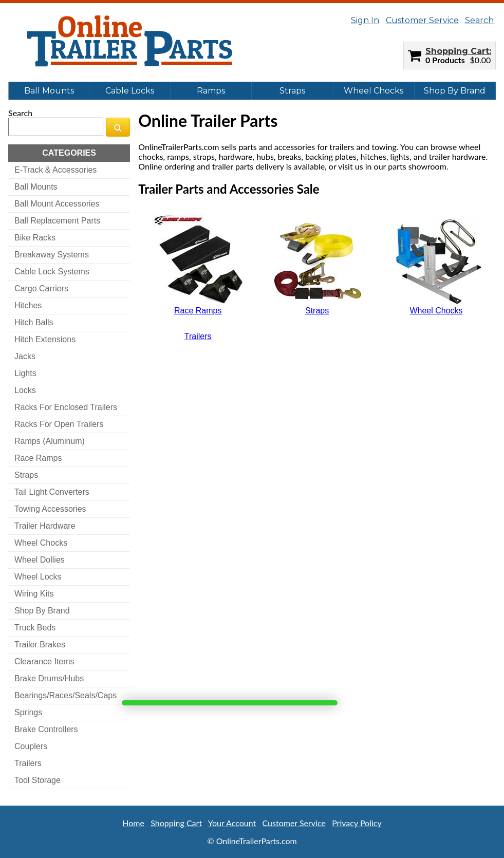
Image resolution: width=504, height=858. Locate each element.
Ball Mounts (49, 91)
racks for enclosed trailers (66, 407)
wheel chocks (41, 543)
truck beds (35, 628)
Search (479, 20)
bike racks (35, 238)
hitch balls (34, 322)
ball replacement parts (57, 221)
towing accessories (50, 509)
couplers (31, 746)
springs (28, 712)
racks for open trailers (59, 424)
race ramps (38, 458)
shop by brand (42, 611)
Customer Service (422, 20)
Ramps (211, 91)
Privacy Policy (357, 823)
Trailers (198, 336)
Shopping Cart (457, 51)
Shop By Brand (455, 91)
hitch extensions (45, 339)
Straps (292, 91)
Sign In (365, 20)
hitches (28, 305)
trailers (28, 763)
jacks (25, 356)
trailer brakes (40, 645)
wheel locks (38, 577)
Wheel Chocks (374, 91)
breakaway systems (52, 255)
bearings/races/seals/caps (66, 695)
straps (26, 475)
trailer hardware (45, 526)
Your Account (232, 823)
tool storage (38, 780)
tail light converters (52, 492)
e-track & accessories (55, 170)
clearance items (44, 661)
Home (133, 823)
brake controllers (46, 729)
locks (25, 390)
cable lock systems (52, 272)
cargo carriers (41, 288)
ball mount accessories (57, 204)
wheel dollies (40, 560)
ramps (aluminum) (50, 441)
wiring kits (34, 594)
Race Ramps (198, 311)
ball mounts (36, 187)
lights (25, 373)
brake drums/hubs (49, 678)
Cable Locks (130, 91)
